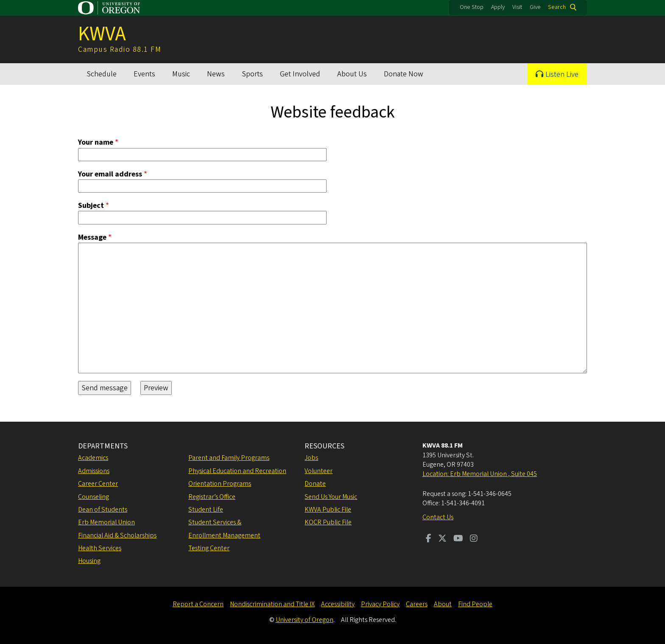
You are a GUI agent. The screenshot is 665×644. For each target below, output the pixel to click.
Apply (498, 7)
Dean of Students (103, 510)
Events (144, 74)
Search (557, 7)
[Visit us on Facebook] (429, 539)
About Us (352, 74)
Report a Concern (198, 604)
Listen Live (562, 74)
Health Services (100, 548)
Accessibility (338, 604)
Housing (89, 561)
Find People (475, 604)
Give (535, 7)
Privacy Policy (380, 604)
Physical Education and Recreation (237, 471)
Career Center (98, 484)
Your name (96, 143)
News (216, 74)
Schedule (102, 74)
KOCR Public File (328, 522)
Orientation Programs (220, 484)
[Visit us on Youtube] (458, 539)
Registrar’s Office (212, 497)
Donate (315, 484)
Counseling (94, 497)
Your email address (110, 174)
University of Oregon (305, 620)
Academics (93, 458)
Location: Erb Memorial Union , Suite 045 (480, 474)
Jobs (311, 458)
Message (92, 237)
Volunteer (319, 471)
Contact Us (438, 517)
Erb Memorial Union (106, 522)
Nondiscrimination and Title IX (272, 604)
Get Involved (300, 74)
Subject (91, 206)
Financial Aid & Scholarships (117, 535)
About (443, 604)
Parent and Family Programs (229, 458)
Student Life (206, 510)
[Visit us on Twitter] (442, 539)
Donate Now (404, 74)
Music (181, 74)
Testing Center (209, 548)
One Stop (472, 7)
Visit (517, 7)
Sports (252, 74)
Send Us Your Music (331, 497)
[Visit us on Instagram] (474, 539)
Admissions (94, 471)
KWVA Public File (328, 510)
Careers (417, 604)
